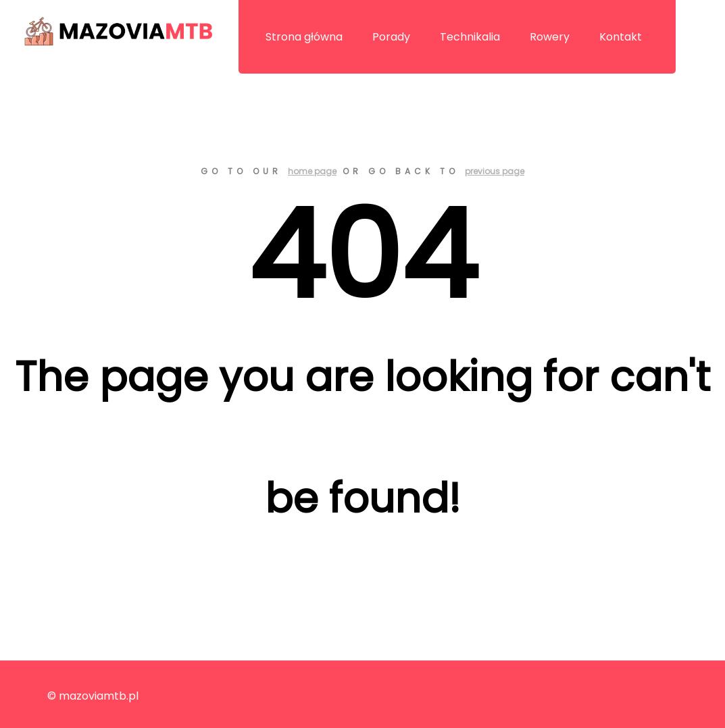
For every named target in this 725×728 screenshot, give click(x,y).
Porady (391, 37)
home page (312, 171)
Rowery (550, 37)
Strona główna (304, 37)
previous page (495, 171)
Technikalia (470, 37)
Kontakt (621, 37)
